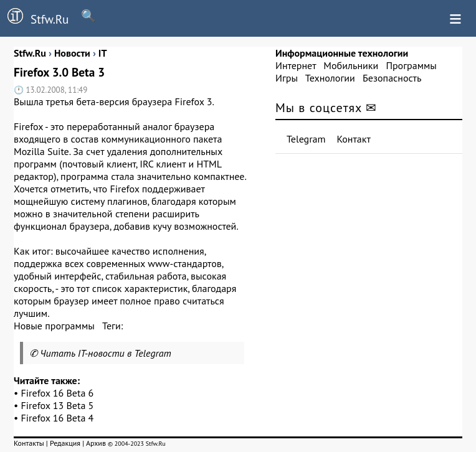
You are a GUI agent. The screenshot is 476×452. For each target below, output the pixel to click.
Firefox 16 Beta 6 (58, 393)
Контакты (29, 443)
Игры (287, 78)
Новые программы (54, 326)
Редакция (65, 443)
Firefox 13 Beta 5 (58, 405)
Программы (411, 65)
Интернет (296, 65)
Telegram (306, 139)
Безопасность (392, 78)
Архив (96, 443)
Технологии (330, 78)
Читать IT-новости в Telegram (106, 353)
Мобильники (351, 65)
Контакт (354, 139)
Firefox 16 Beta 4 (58, 418)
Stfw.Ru (34, 17)
